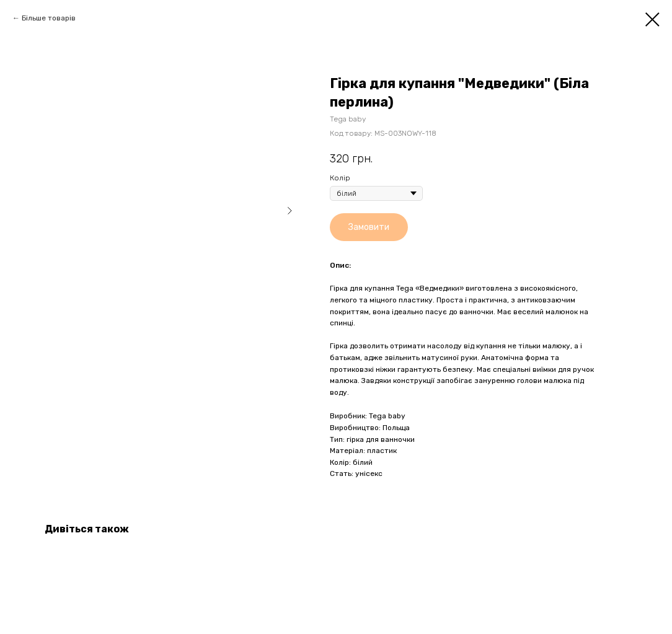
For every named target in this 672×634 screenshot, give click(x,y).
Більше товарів (49, 18)
